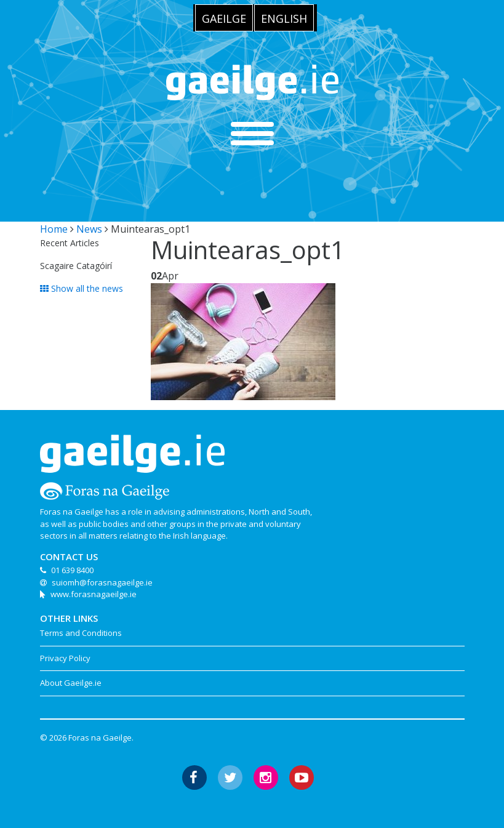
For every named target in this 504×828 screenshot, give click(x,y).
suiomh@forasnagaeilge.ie (102, 582)
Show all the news (82, 288)
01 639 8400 (72, 570)
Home (54, 229)
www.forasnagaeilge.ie (94, 594)
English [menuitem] (284, 18)
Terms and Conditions (81, 633)
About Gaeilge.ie (71, 683)
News (89, 229)
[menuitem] (224, 18)
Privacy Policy (65, 658)
